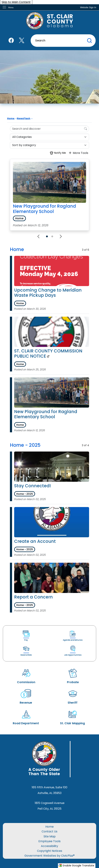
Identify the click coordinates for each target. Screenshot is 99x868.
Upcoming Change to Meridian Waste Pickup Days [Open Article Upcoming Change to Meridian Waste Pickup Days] (48, 293)
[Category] (49, 137)
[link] (88, 7)
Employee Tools (49, 841)
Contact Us (49, 831)
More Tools (78, 153)
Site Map (50, 836)
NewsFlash (24, 118)
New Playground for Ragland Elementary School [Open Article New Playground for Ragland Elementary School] (46, 414)
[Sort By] (49, 145)
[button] (89, 41)
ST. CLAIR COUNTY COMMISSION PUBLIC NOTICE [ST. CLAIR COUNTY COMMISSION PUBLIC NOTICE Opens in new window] (48, 353)
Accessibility (49, 846)
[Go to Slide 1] (47, 236)
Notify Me (58, 153)
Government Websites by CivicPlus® (49, 856)
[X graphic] (22, 40)
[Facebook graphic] (11, 40)
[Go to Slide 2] (52, 236)
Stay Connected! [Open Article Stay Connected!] (33, 486)
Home (11, 118)
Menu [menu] (11, 7)
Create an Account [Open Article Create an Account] (35, 541)
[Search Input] (49, 129)
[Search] (86, 129)
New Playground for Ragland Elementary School (44, 209)
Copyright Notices (50, 851)
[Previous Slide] (38, 236)
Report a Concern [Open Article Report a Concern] (33, 597)
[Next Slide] (61, 236)
